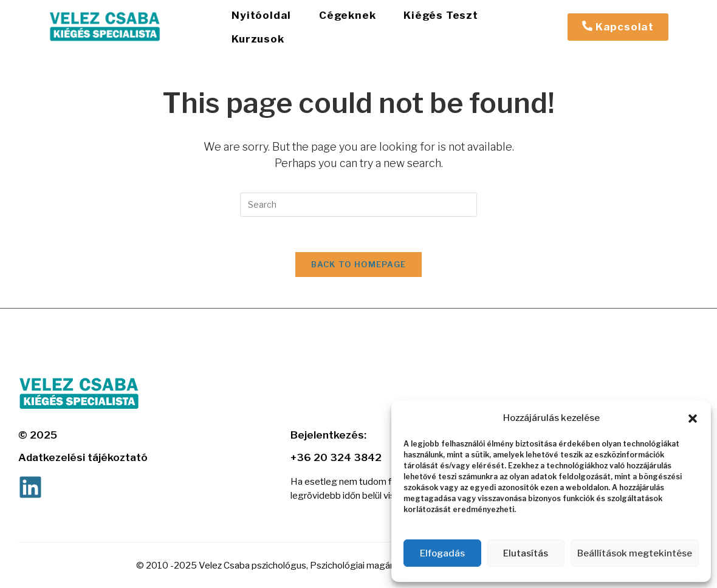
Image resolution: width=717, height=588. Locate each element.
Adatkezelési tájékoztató (83, 450)
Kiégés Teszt (432, 22)
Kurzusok (520, 22)
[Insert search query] (358, 196)
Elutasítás (526, 553)
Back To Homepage (359, 257)
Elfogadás (442, 553)
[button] (693, 419)
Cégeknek (342, 22)
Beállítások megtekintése (635, 553)
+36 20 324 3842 (336, 450)
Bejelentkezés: (328, 428)
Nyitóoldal (259, 22)
